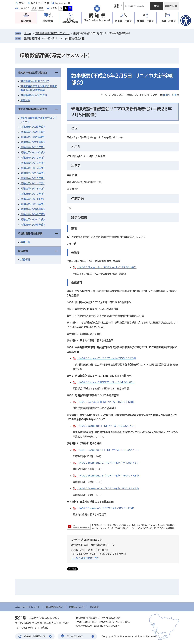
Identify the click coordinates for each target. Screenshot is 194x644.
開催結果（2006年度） (33, 225)
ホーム (28, 33)
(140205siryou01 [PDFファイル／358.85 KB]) (107, 358)
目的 (124, 21)
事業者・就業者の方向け (70, 21)
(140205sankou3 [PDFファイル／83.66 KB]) (106, 508)
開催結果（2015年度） (33, 178)
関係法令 (25, 100)
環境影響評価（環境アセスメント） (52, 33)
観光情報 (48, 21)
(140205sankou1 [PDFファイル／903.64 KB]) (106, 426)
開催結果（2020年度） (33, 153)
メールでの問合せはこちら (85, 558)
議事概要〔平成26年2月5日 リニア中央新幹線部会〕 (53, 39)
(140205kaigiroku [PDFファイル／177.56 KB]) (107, 267)
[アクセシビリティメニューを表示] (186, 20)
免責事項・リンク (77, 607)
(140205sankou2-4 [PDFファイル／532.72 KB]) (108, 488)
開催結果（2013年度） (33, 189)
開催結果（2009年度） (33, 209)
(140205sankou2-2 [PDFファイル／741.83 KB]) (108, 463)
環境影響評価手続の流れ (34, 95)
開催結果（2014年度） (33, 183)
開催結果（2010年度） (33, 204)
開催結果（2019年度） (33, 158)
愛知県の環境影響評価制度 (33, 73)
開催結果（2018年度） (33, 163)
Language (61, 3)
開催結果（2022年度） (33, 142)
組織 (146, 21)
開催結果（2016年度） (33, 173)
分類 (168, 21)
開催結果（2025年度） (33, 127)
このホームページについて (27, 607)
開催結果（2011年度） (32, 199)
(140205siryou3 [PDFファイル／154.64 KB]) (106, 402)
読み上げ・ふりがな (40, 3)
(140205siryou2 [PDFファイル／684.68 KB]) (106, 382)
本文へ (22, 3)
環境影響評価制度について (35, 81)
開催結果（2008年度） (33, 214)
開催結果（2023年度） (33, 137)
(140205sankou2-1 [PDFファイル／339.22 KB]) (108, 450)
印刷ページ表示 (171, 95)
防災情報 (26, 21)
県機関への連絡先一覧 (35, 636)
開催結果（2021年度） (33, 147)
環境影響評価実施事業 (30, 233)
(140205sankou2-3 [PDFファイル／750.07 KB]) (108, 476)
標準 (41, 8)
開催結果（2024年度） (33, 132)
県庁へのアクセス (75, 636)
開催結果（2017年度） (33, 168)
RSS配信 (95, 607)
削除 (83, 39)
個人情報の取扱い (54, 607)
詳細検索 (169, 6)
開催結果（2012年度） (33, 194)
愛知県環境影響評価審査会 (33, 109)
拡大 (34, 8)
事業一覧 (25, 242)
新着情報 (23, 251)
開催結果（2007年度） (33, 220)
